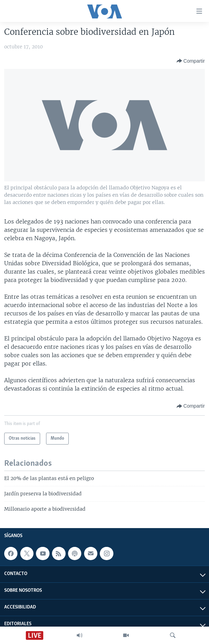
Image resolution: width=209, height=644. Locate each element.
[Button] (191, 61)
